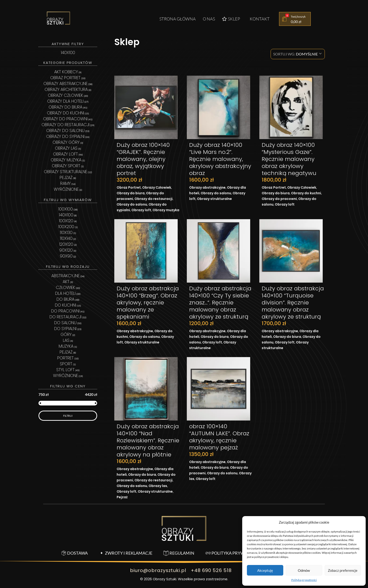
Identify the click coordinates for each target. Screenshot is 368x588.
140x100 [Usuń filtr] (68, 53)
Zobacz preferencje (343, 570)
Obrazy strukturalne (214, 199)
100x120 (66, 221)
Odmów (304, 570)
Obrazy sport (66, 166)
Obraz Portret (129, 187)
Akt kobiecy (66, 72)
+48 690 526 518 (211, 570)
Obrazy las (158, 486)
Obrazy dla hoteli (65, 101)
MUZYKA (66, 346)
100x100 (65, 209)
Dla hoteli (65, 293)
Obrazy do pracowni (279, 199)
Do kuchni (65, 305)
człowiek (65, 287)
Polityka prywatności (304, 580)
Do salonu (65, 323)
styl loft (65, 370)
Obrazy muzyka (166, 210)
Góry (66, 334)
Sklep (231, 19)
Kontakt (260, 19)
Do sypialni (65, 329)
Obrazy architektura (66, 89)
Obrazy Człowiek (157, 187)
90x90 (66, 256)
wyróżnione (65, 376)
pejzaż (66, 352)
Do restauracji (65, 317)
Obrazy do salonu (132, 204)
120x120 (66, 244)
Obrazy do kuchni (306, 193)
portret (65, 358)
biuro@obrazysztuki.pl (158, 570)
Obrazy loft (141, 210)
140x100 (66, 215)
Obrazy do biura (131, 193)
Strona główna (178, 19)
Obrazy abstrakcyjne (207, 187)
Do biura (65, 299)
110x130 (66, 232)
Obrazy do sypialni (65, 136)
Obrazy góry (66, 142)
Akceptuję (265, 570)
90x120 (66, 250)
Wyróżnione (66, 189)
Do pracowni (65, 311)
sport (66, 364)
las (66, 340)
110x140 (66, 238)
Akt (66, 282)
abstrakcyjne (65, 276)
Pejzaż (122, 497)
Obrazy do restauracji (153, 199)
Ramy (65, 183)
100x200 (66, 227)
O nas (209, 19)
